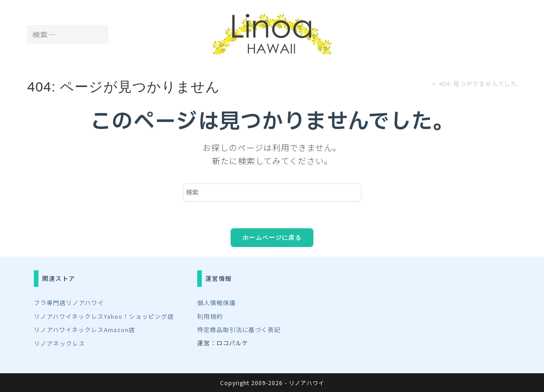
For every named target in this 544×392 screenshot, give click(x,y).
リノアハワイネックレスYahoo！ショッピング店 (104, 317)
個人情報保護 (216, 303)
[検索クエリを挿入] (272, 193)
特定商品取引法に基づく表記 (239, 330)
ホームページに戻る (272, 239)
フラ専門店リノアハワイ (69, 303)
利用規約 (210, 317)
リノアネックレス (59, 343)
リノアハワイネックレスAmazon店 (84, 330)
